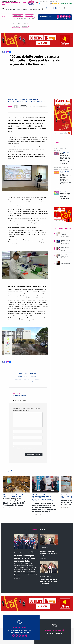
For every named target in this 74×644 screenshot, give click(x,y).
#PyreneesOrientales (20, 553)
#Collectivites (29, 15)
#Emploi (24, 495)
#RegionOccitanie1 (17, 496)
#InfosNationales (66, 495)
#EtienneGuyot (43, 498)
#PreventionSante (34, 100)
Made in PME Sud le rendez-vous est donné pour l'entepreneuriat (65, 196)
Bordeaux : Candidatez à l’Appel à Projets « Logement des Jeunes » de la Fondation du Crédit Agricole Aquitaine (65, 179)
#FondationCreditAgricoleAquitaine (63, 170)
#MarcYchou (24, 100)
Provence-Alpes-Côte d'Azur (36, 9)
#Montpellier (24, 382)
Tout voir (69, 143)
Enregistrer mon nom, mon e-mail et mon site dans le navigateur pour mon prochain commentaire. (27, 448)
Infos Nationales (7, 9)
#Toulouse (54, 501)
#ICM (17, 100)
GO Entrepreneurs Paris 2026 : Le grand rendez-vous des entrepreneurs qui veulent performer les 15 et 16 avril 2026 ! (65, 159)
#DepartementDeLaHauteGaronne (42, 496)
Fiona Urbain (22, 105)
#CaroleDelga (15, 495)
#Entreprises (65, 498)
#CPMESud (56, 188)
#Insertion (46, 501)
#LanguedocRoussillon (20, 551)
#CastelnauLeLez (45, 575)
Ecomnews (43, 4)
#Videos (40, 101)
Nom (15, 429)
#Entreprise (57, 150)
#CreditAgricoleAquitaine (61, 168)
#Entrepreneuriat (58, 190)
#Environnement (17, 21)
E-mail (15, 435)
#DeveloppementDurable (19, 18)
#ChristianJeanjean (18, 15)
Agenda (50, 8)
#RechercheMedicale (23, 101)
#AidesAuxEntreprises (60, 149)
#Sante (33, 101)
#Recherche (16, 27)
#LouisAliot (31, 553)
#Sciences (25, 27)
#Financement (36, 499)
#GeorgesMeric (47, 499)
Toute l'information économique (14, 3)
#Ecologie (31, 18)
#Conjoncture (65, 496)
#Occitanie (33, 382)
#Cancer (10, 100)
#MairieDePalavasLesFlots (20, 24)
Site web (15, 441)
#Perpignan (32, 551)
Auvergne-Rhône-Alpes (20, 9)
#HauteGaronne (37, 495)
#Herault (42, 577)
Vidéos (59, 8)
